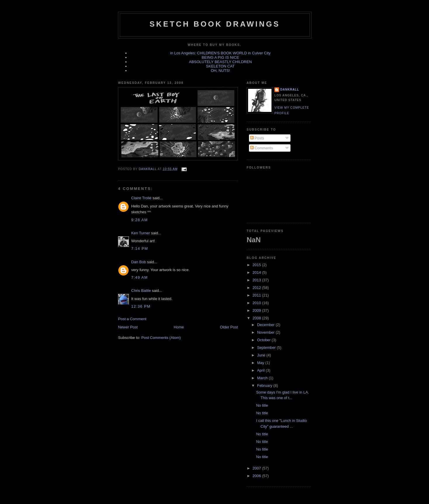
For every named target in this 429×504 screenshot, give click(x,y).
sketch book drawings (215, 24)
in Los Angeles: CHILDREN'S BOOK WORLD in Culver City (220, 53)
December (267, 325)
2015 (257, 265)
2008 (257, 318)
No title (262, 405)
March (263, 378)
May (261, 363)
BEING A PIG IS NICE (220, 57)
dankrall (290, 90)
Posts (257, 138)
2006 (257, 476)
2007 (257, 468)
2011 (257, 295)
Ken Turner (141, 233)
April (262, 370)
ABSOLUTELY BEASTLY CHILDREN (220, 62)
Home (179, 327)
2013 (257, 280)
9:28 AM (140, 220)
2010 (257, 303)
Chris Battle (141, 291)
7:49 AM (140, 277)
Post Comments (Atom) (161, 338)
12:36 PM (141, 306)
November (267, 332)
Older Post (229, 327)
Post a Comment (132, 319)
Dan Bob (139, 262)
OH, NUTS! (220, 71)
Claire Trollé (141, 198)
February (265, 386)
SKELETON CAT (220, 66)
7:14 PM (140, 248)
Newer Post (128, 327)
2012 (257, 288)
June (262, 355)
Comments (262, 148)
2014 (257, 272)
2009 (257, 310)
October (264, 340)
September (267, 348)
